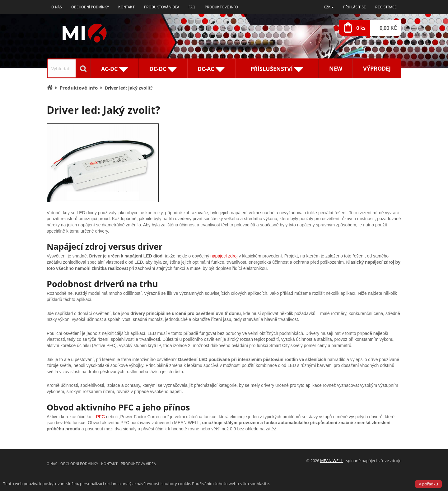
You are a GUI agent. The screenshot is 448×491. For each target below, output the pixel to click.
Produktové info (221, 7)
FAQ (192, 7)
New (336, 68)
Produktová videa (162, 7)
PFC (100, 417)
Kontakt (126, 7)
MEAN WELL (331, 461)
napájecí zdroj (224, 256)
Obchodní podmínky (90, 7)
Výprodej (377, 68)
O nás (57, 7)
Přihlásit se (355, 7)
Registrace (386, 7)
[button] (329, 7)
